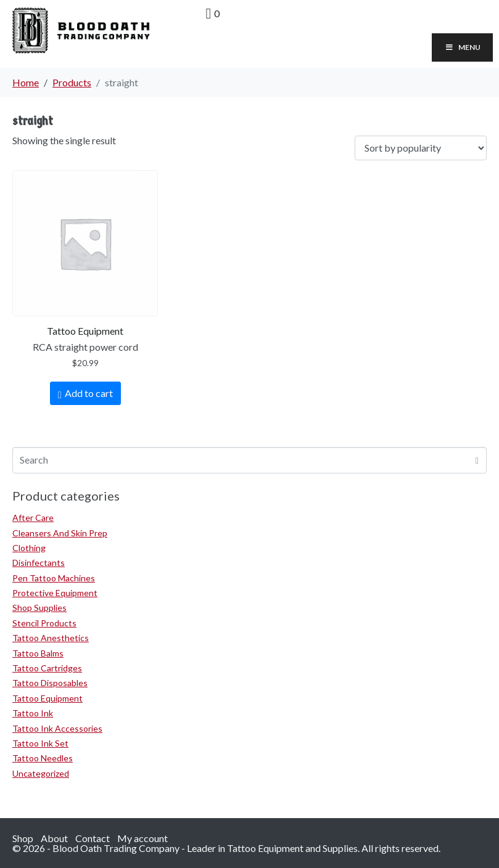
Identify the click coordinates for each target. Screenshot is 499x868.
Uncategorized (41, 773)
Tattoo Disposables (50, 683)
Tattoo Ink (33, 713)
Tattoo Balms (38, 653)
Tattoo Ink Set (40, 743)
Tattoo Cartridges (47, 668)
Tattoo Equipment (47, 698)
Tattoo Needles (43, 758)
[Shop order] (421, 148)
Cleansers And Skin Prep (60, 533)
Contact (93, 838)
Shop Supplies (39, 608)
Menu (462, 47)
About (54, 838)
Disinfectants (39, 563)
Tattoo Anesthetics (51, 638)
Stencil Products (44, 623)
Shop (23, 838)
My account (142, 838)
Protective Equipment (55, 593)
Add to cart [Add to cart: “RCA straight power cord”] (89, 393)
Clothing (29, 548)
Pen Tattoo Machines (54, 578)
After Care (33, 518)
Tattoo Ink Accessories (57, 728)
